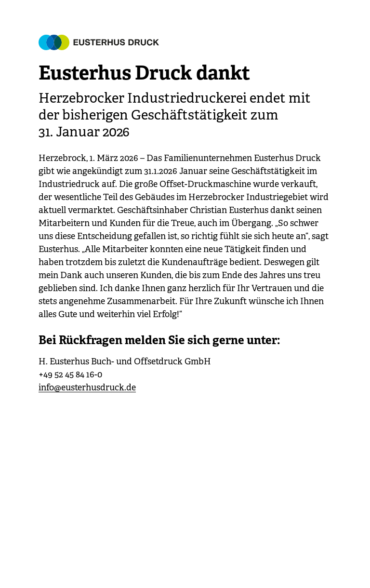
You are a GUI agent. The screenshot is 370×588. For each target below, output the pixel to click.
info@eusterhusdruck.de (87, 388)
